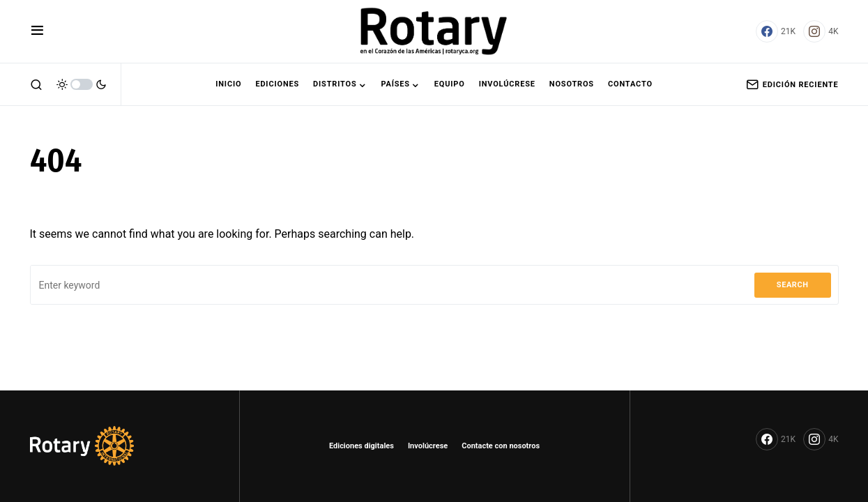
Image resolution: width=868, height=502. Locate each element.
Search (793, 285)
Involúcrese (428, 446)
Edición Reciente (792, 84)
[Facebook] (776, 31)
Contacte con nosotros (501, 446)
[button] (37, 31)
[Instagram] (821, 31)
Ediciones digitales (361, 446)
